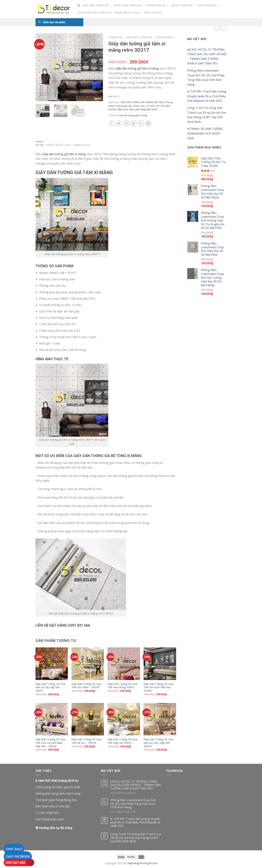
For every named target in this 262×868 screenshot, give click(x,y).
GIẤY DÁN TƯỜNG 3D (97, 5)
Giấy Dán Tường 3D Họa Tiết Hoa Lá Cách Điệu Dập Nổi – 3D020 (50, 743)
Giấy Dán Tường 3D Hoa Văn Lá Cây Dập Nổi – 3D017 (50, 687)
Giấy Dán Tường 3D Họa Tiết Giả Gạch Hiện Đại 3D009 (158, 687)
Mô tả (39, 145)
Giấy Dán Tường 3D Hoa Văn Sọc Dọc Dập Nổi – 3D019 (158, 743)
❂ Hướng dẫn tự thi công (54, 828)
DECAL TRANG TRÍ (183, 5)
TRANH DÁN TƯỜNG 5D (129, 5)
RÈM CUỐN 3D (153, 13)
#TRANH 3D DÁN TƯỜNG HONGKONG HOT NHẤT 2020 (205, 133)
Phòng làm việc (124, 106)
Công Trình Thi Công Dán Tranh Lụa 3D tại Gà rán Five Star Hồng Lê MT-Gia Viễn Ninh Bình (207, 115)
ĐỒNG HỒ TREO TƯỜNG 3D (95, 13)
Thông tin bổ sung (58, 145)
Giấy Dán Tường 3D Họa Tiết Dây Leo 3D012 (122, 741)
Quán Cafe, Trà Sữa (144, 106)
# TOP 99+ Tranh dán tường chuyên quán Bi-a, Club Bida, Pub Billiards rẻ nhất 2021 (207, 96)
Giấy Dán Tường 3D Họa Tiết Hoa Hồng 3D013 (122, 686)
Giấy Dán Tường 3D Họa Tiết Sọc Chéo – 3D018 (86, 686)
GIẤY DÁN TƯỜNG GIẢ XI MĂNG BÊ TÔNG (142, 102)
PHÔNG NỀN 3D (157, 5)
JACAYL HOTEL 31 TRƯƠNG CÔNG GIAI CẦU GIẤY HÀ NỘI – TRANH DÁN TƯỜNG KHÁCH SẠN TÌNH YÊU (207, 57)
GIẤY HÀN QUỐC (209, 5)
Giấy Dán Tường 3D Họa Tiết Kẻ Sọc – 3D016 (86, 741)
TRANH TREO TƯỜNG (128, 13)
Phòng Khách (164, 37)
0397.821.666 (15, 863)
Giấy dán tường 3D (139, 37)
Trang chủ (116, 37)
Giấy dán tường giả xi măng (133, 115)
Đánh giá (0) (82, 145)
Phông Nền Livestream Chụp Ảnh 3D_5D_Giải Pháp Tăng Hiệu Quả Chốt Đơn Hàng (206, 78)
